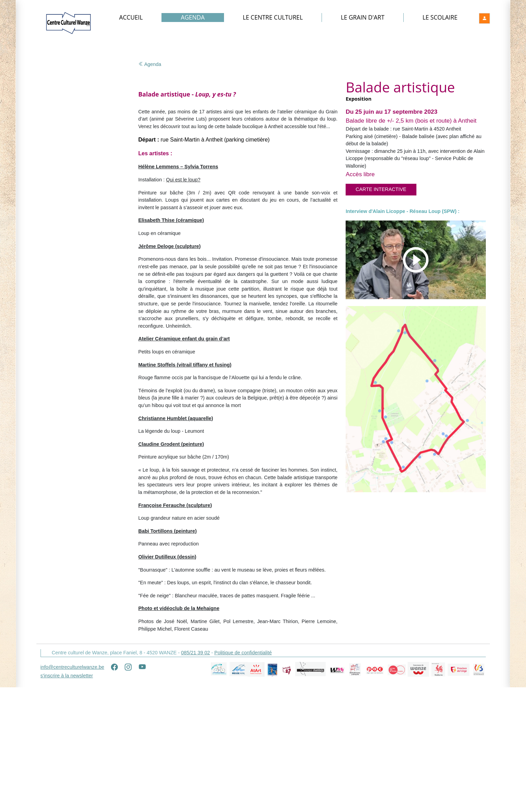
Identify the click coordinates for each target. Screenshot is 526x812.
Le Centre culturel (273, 18)
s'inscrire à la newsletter (67, 802)
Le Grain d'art (363, 18)
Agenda (193, 18)
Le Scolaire (440, 18)
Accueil (132, 18)
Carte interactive (381, 190)
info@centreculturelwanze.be (72, 794)
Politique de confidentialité (243, 779)
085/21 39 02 (195, 779)
